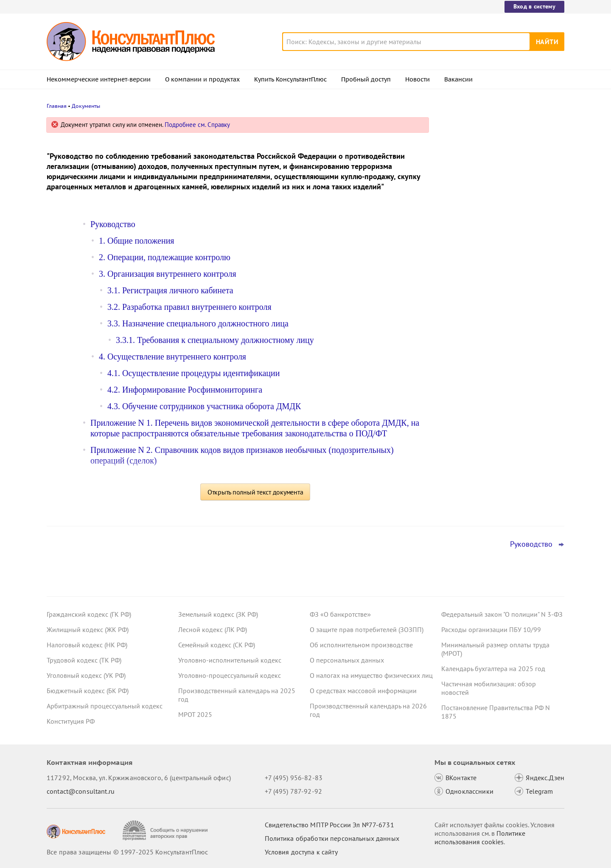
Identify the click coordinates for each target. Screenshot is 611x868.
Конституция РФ (71, 721)
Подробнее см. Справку (197, 125)
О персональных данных (347, 660)
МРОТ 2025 (195, 714)
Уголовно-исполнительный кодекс (230, 660)
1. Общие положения (137, 241)
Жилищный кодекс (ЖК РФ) (88, 629)
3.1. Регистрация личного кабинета (170, 290)
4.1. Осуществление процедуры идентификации (193, 373)
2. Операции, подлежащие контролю (165, 257)
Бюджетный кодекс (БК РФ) (88, 691)
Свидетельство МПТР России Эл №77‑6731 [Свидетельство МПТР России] (329, 825)
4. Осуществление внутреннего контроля (172, 357)
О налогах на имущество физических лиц (371, 675)
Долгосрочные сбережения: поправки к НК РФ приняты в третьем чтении (500, 208)
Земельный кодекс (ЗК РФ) (218, 614)
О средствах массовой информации (363, 691)
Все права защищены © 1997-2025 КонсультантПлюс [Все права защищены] (127, 852)
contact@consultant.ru (81, 791)
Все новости (463, 315)
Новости (418, 79)
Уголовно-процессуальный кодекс (230, 675)
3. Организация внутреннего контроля (168, 274)
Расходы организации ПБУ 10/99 (491, 629)
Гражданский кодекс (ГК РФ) (89, 614)
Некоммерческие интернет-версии (99, 79)
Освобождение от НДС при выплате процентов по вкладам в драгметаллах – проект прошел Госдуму (501, 288)
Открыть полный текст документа (255, 492)
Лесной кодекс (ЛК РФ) (213, 629)
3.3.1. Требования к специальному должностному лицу (215, 340)
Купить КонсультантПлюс (290, 79)
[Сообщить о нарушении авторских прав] (166, 830)
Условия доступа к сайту (301, 852)
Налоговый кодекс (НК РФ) (87, 645)
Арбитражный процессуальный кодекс (105, 706)
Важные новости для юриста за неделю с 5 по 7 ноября (490, 246)
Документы (86, 106)
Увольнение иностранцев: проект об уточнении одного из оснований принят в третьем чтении (497, 167)
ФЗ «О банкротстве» (340, 614)
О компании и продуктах (202, 79)
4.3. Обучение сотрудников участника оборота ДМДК (204, 406)
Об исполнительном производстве (361, 645)
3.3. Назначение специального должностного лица (198, 323)
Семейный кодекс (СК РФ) (217, 645)
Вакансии (458, 79)
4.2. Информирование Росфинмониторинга (185, 390)
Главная (57, 106)
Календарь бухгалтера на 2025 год (493, 669)
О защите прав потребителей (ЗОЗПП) (367, 629)
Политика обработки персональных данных (332, 838)
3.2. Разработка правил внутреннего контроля (189, 307)
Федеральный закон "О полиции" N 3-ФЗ (502, 614)
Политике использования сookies (480, 837)
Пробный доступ (366, 79)
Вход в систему (534, 6)
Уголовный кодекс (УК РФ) (86, 675)
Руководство (113, 224)
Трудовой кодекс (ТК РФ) (84, 660)
